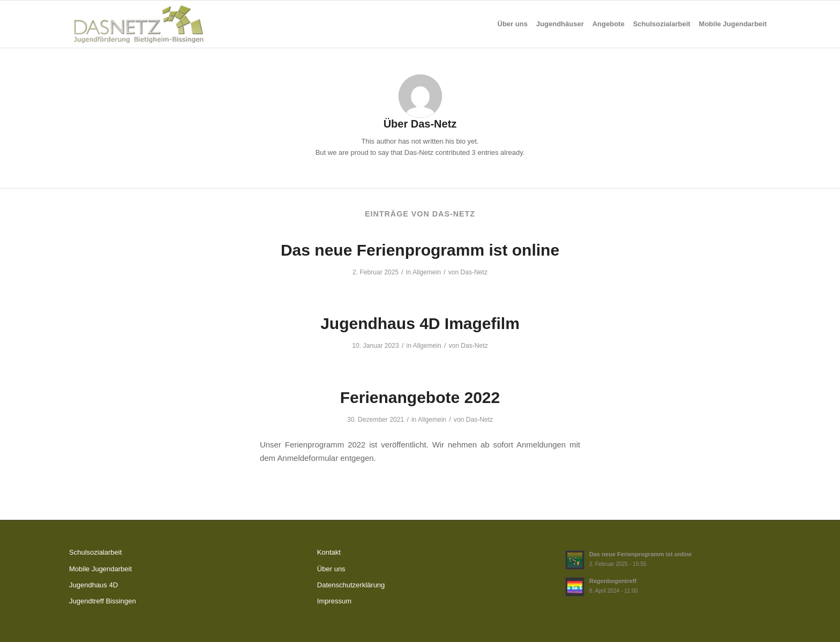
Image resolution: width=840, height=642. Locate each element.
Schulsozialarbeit (95, 552)
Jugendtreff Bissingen (103, 601)
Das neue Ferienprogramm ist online (420, 250)
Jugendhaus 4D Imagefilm (420, 323)
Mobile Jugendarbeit (100, 569)
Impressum (334, 601)
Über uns (331, 569)
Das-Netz (474, 272)
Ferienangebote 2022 (420, 397)
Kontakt (329, 552)
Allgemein (427, 272)
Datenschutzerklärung (351, 585)
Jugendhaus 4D (93, 585)
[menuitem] (513, 24)
